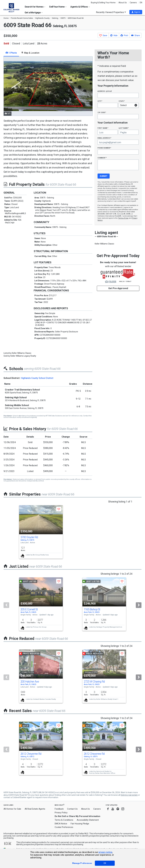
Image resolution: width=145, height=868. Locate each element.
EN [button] (141, 3)
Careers (133, 3)
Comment (102, 158)
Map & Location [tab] (30, 53)
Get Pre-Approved (118, 288)
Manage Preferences (82, 863)
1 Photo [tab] (11, 53)
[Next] (139, 605)
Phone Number (104, 148)
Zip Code (102, 112)
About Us (123, 3)
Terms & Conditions (64, 820)
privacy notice (105, 852)
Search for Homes (35, 7)
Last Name (124, 128)
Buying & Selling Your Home (103, 3)
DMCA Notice (61, 824)
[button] (136, 12)
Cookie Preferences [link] (64, 827)
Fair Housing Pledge (80, 824)
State (122, 101)
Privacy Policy (61, 813)
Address (105, 91)
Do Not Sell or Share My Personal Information (77, 816)
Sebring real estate (129, 795)
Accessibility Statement (88, 820)
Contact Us (72, 809)
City (100, 101)
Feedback (59, 809)
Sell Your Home (58, 7)
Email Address (104, 138)
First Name (103, 128)
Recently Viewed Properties (111, 12)
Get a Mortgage (34, 12)
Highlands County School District (37, 378)
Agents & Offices (80, 7)
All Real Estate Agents (35, 809)
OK (105, 863)
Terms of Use (123, 218)
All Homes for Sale (12, 809)
